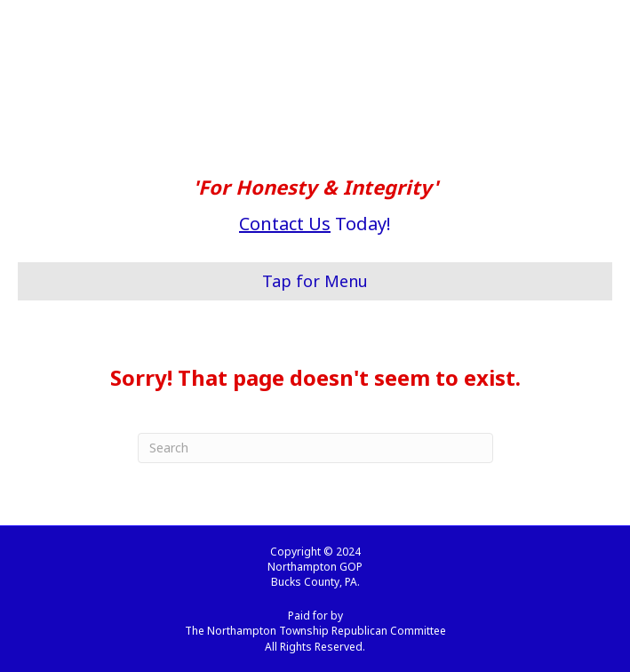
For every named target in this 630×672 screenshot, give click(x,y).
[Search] (315, 448)
